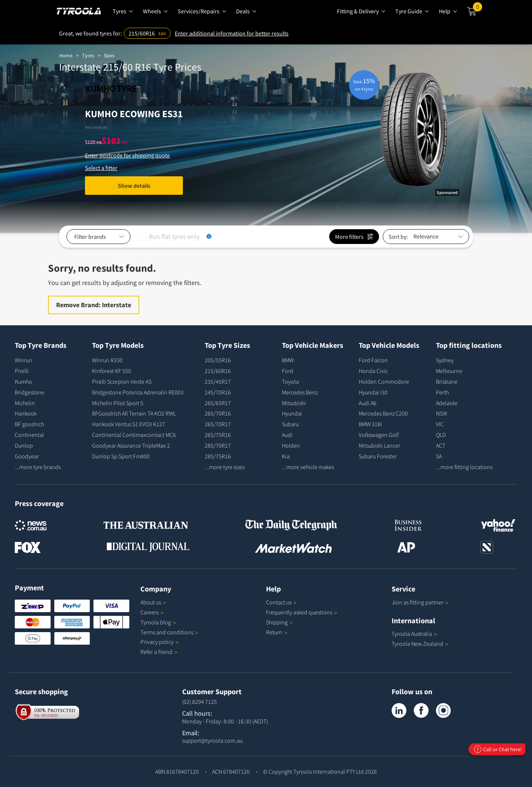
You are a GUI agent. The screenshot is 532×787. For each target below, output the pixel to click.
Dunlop (24, 445)
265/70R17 (218, 424)
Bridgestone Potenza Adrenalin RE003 (138, 392)
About (153, 602)
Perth (442, 392)
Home (66, 55)
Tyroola (158, 622)
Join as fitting (420, 602)
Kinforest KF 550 (112, 371)
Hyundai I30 (373, 392)
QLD (441, 435)
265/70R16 (218, 413)
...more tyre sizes (225, 467)
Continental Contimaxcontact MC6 (134, 435)
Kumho (23, 381)
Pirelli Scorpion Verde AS (122, 381)
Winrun (23, 360)
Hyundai (292, 413)
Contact (281, 602)
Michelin (25, 403)
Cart (478, 9)
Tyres (88, 55)
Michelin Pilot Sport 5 (118, 403)
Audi (287, 435)
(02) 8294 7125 (199, 702)
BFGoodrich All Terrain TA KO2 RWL (134, 413)
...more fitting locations (464, 467)
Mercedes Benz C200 (383, 413)
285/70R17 (218, 445)
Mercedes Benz (300, 392)
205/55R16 (218, 360)
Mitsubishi (294, 403)
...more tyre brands (38, 467)
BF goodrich (29, 424)
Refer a (159, 652)
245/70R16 (218, 392)
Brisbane (447, 381)
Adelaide (447, 403)
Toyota (290, 381)
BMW (288, 360)
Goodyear (27, 456)
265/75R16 (218, 435)
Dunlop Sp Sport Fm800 (121, 456)
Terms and (169, 632)
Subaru (290, 424)
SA (439, 456)
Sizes (109, 55)
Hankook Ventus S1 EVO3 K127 (129, 424)
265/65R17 (218, 403)
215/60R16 (218, 371)
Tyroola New (420, 644)
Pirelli (22, 371)
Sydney (445, 360)
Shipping (277, 622)
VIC (440, 424)
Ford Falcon (373, 360)
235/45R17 (218, 381)
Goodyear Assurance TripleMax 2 (131, 445)
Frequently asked (302, 612)
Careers (149, 612)
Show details (134, 186)
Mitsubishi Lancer (379, 445)
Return (274, 632)
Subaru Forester (378, 456)
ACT (441, 445)
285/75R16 (218, 456)
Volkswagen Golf (379, 435)
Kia (286, 456)
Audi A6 (368, 403)
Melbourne (449, 371)
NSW (441, 413)
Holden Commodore (384, 381)
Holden (291, 445)
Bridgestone (30, 392)
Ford (288, 371)
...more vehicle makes (308, 467)
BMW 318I (370, 424)
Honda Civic (373, 371)
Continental (29, 435)
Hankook (26, 413)
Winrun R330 (107, 360)
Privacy (160, 642)
